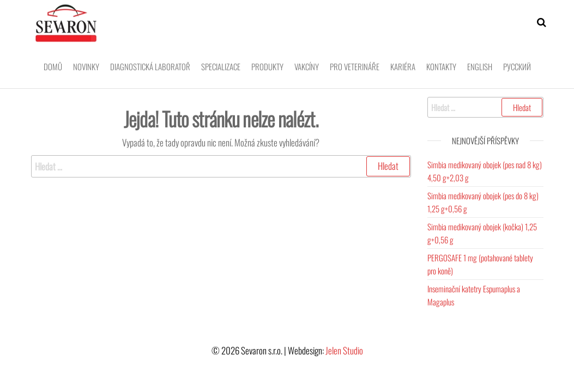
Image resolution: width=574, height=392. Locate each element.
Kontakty (441, 66)
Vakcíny (307, 66)
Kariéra (403, 66)
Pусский (517, 66)
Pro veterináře (355, 66)
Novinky (86, 66)
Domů (53, 66)
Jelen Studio (344, 350)
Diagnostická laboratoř (150, 66)
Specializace (221, 66)
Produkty (267, 66)
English (480, 66)
